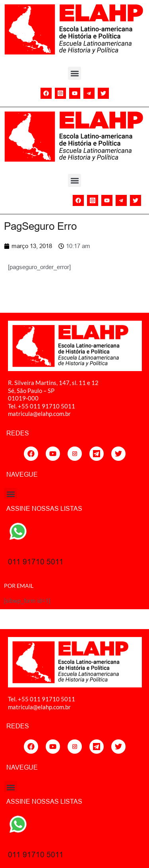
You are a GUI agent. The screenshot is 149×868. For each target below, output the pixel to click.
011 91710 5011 (36, 562)
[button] (74, 73)
